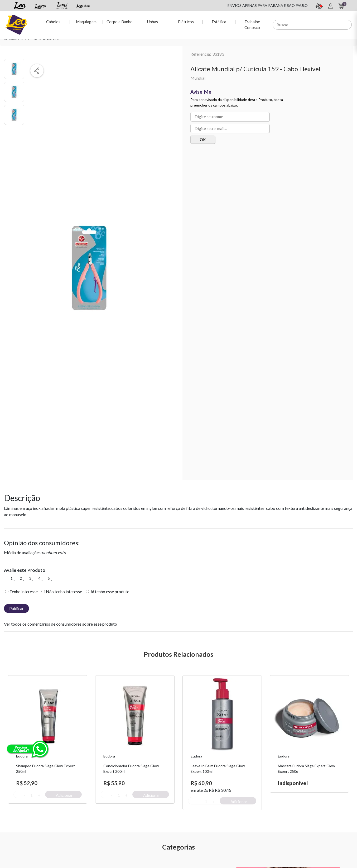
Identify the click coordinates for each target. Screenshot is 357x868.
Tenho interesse (24, 591)
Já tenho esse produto (110, 591)
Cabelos (53, 21)
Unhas (153, 21)
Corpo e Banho (119, 21)
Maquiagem (86, 21)
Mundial (198, 78)
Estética (219, 21)
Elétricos (186, 21)
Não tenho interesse (64, 591)
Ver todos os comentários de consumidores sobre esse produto (61, 624)
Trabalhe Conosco (252, 24)
